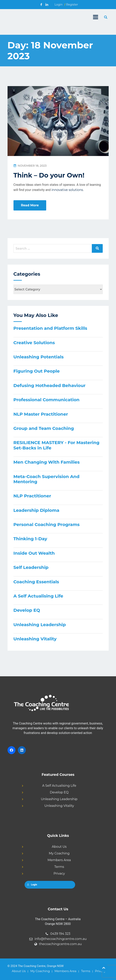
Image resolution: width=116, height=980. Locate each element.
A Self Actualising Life (38, 596)
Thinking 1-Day (30, 539)
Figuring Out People (37, 371)
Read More (30, 205)
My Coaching (59, 853)
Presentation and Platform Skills (50, 328)
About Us (59, 847)
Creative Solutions (34, 343)
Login (59, 5)
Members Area (59, 860)
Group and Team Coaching (44, 428)
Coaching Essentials (36, 582)
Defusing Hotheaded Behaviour (50, 386)
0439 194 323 (60, 934)
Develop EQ (27, 610)
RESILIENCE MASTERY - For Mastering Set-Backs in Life (57, 445)
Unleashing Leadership (40, 625)
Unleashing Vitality (35, 639)
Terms (59, 867)
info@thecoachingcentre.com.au (61, 939)
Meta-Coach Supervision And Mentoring (46, 479)
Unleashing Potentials (39, 357)
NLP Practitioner (32, 496)
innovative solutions (67, 190)
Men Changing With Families (47, 462)
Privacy (59, 873)
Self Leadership (31, 567)
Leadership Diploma (36, 510)
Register (72, 5)
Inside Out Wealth (34, 553)
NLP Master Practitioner (41, 414)
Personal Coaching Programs (47, 525)
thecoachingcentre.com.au (60, 944)
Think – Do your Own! (49, 175)
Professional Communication (46, 400)
